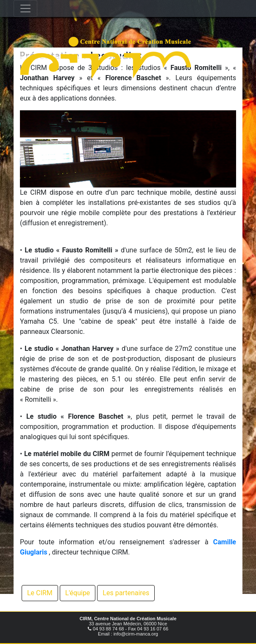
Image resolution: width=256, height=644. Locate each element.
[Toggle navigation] (25, 8)
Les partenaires (126, 593)
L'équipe (78, 593)
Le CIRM (40, 593)
